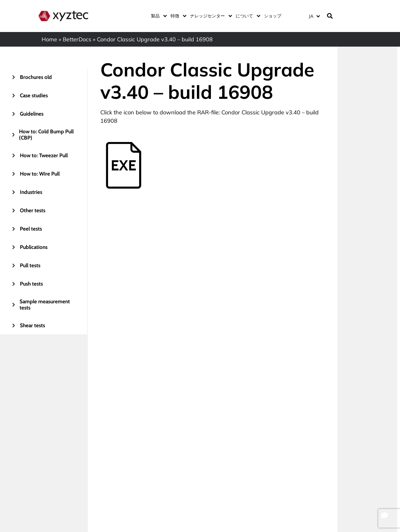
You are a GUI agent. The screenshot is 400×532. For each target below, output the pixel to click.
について (247, 16)
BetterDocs (77, 39)
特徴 (177, 16)
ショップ (273, 16)
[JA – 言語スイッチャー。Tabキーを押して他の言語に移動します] (314, 16)
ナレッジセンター (210, 16)
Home (49, 39)
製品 (158, 16)
